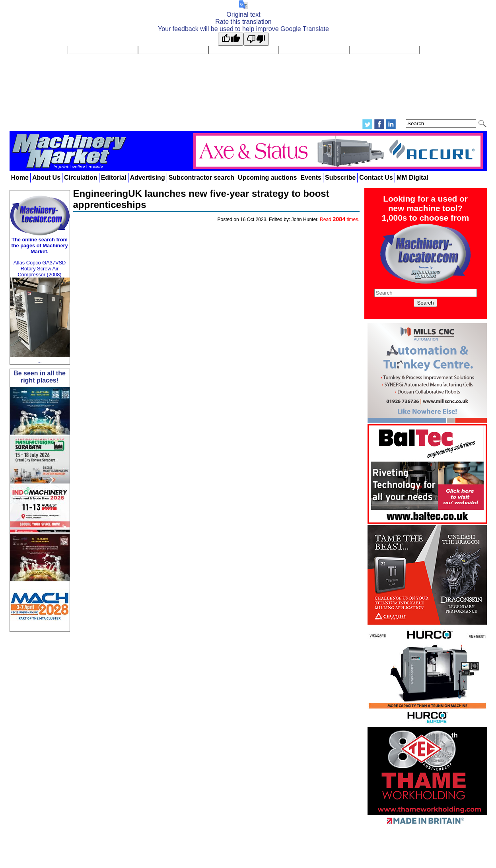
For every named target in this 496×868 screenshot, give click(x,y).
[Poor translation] (256, 39)
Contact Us (376, 178)
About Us (46, 178)
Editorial (114, 178)
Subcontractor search (201, 178)
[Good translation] (231, 39)
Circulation (81, 178)
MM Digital (412, 178)
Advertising (148, 178)
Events (311, 178)
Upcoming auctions (267, 178)
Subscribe (340, 178)
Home (20, 178)
